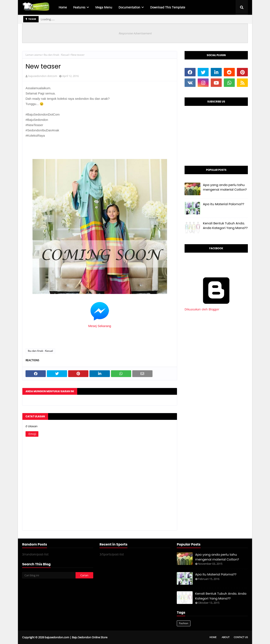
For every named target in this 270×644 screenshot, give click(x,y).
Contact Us (241, 637)
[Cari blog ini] (49, 575)
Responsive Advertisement (135, 33)
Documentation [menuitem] (129, 7)
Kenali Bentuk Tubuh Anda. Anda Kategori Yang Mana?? (225, 226)
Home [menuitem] (63, 7)
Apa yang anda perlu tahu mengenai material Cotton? (225, 187)
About (226, 637)
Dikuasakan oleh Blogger (216, 307)
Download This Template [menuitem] (168, 7)
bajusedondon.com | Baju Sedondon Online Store (76, 637)
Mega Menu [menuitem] (104, 7)
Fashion (184, 623)
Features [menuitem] (79, 7)
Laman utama (34, 55)
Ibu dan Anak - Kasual (56, 55)
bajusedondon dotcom (43, 76)
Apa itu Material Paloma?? (224, 204)
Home (213, 637)
